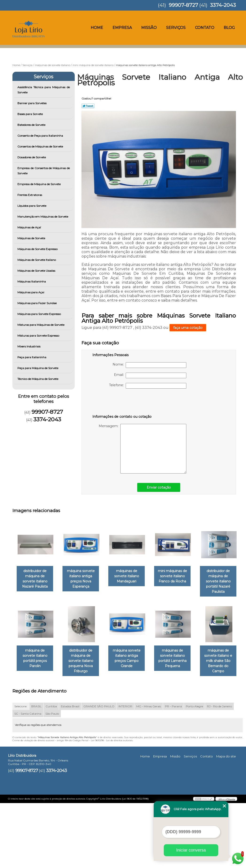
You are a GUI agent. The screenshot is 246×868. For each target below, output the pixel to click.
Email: (150, 375)
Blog (229, 28)
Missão (149, 28)
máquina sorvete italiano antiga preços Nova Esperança (84, 579)
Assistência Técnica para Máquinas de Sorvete (44, 90)
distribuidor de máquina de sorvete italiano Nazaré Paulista (36, 579)
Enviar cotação (159, 487)
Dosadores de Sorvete (32, 157)
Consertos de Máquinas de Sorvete (41, 146)
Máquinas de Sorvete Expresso (38, 249)
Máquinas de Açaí (29, 227)
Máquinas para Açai (31, 292)
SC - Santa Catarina (28, 778)
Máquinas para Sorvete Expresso (39, 314)
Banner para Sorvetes (32, 103)
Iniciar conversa (191, 850)
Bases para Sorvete (30, 114)
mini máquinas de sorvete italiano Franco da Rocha (179, 577)
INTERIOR (125, 771)
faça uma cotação (188, 328)
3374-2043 (223, 5)
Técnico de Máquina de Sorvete (38, 379)
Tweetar (88, 106)
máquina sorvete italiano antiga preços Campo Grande (179, 654)
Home (97, 28)
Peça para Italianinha (32, 357)
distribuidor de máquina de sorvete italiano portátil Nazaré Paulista (36, 654)
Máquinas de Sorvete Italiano (37, 260)
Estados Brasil (70, 771)
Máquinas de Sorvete (32, 238)
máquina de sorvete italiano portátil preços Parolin (84, 651)
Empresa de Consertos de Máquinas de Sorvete (44, 171)
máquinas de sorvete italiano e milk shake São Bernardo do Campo (84, 728)
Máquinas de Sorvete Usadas (37, 271)
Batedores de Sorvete (32, 125)
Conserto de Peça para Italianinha (41, 136)
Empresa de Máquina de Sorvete (39, 184)
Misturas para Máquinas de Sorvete (41, 325)
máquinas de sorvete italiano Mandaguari (131, 577)
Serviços (176, 28)
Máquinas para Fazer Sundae (37, 303)
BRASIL (36, 771)
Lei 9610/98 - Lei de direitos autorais (112, 805)
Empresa (122, 28)
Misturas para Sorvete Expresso (39, 336)
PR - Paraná (173, 771)
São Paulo (52, 778)
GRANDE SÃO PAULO (99, 771)
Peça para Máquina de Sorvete (38, 368)
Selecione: (21, 771)
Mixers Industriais (29, 346)
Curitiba (51, 771)
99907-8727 (183, 5)
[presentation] (122, 402)
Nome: (149, 365)
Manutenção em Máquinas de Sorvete (43, 217)
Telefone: (148, 386)
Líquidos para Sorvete (32, 206)
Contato (205, 28)
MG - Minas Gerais (149, 771)
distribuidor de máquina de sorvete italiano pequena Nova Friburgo (131, 654)
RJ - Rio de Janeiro (219, 771)
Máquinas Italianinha (32, 281)
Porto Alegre (194, 771)
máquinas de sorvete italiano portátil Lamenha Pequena (36, 728)
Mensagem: (143, 449)
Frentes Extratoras (30, 195)
